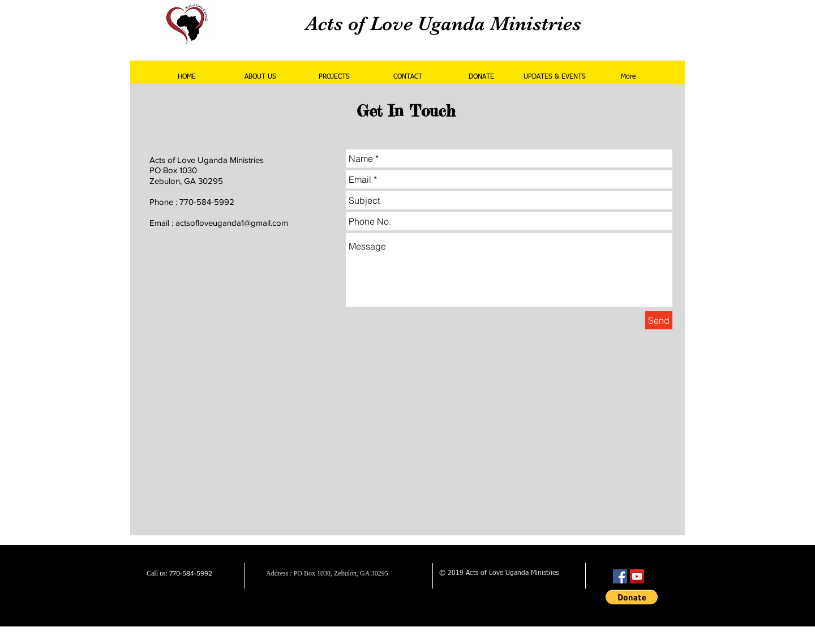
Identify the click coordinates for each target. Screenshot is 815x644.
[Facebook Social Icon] (620, 576)
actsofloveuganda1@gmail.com (232, 223)
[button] (632, 597)
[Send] (659, 320)
